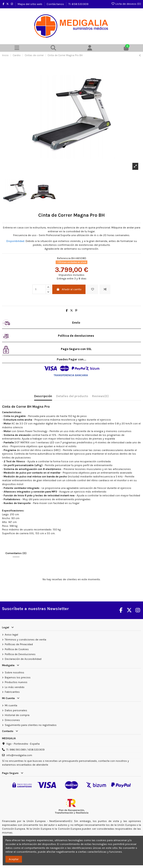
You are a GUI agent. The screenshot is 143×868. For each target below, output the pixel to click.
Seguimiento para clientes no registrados (31, 725)
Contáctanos (56, 4)
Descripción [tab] (43, 396)
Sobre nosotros (14, 672)
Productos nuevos (16, 682)
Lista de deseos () (126, 4)
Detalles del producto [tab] (72, 396)
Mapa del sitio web (30, 4)
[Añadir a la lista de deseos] (93, 289)
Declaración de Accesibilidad (23, 659)
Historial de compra (17, 715)
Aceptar (14, 859)
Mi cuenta (11, 705)
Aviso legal (11, 635)
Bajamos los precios (18, 677)
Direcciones (12, 720)
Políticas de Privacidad (19, 644)
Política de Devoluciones (20, 654)
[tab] (100, 397)
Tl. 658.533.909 (78, 4)
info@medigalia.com (19, 755)
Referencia (64, 258)
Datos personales (16, 710)
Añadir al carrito (69, 289)
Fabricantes (12, 692)
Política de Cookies (17, 649)
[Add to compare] (105, 289)
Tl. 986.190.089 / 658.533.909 (25, 750)
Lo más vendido (15, 687)
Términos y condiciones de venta (25, 640)
